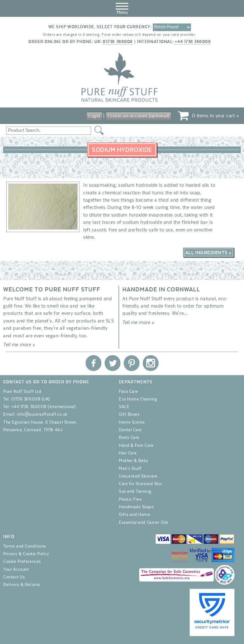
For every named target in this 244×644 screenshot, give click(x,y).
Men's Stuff (130, 469)
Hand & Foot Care (136, 446)
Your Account (16, 569)
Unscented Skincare (138, 476)
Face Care (129, 392)
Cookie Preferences (22, 562)
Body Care (129, 438)
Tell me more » (19, 345)
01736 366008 (118, 42)
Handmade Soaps (136, 507)
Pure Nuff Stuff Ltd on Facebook (93, 363)
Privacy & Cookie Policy (26, 554)
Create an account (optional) (139, 116)
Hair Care (128, 453)
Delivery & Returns (22, 585)
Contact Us (14, 577)
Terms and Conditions (25, 546)
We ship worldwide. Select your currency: (100, 27)
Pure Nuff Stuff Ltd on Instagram (151, 363)
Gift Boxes (129, 414)
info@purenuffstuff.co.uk (42, 414)
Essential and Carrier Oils (144, 523)
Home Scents (132, 422)
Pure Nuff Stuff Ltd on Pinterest (132, 363)
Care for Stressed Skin (140, 484)
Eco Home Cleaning (138, 399)
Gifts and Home (135, 515)
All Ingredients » (208, 253)
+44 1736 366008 (193, 42)
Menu (122, 8)
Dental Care (130, 430)
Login (94, 116)
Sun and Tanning (135, 491)
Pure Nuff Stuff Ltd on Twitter (112, 363)
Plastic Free (130, 499)
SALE (124, 407)
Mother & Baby (134, 461)
